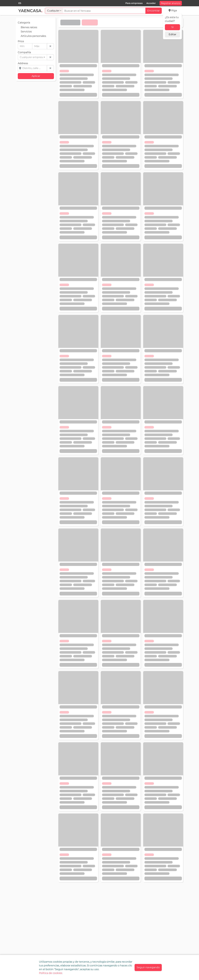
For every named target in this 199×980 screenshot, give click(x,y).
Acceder (151, 3)
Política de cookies (51, 973)
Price (21, 41)
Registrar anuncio (171, 3)
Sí (172, 27)
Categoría (24, 23)
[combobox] (20, 3)
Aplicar (36, 76)
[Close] (148, 968)
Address (23, 63)
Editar (172, 34)
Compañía (24, 52)
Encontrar (153, 11)
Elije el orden (70, 22)
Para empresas (134, 3)
